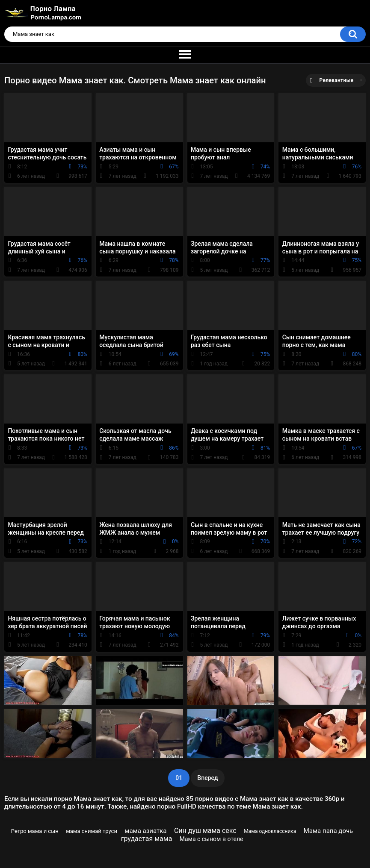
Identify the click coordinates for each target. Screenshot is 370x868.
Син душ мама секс (205, 831)
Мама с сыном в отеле (212, 839)
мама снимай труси (92, 831)
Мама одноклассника (270, 831)
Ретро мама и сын (35, 831)
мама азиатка (145, 831)
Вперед (207, 778)
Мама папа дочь (329, 831)
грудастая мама (147, 839)
